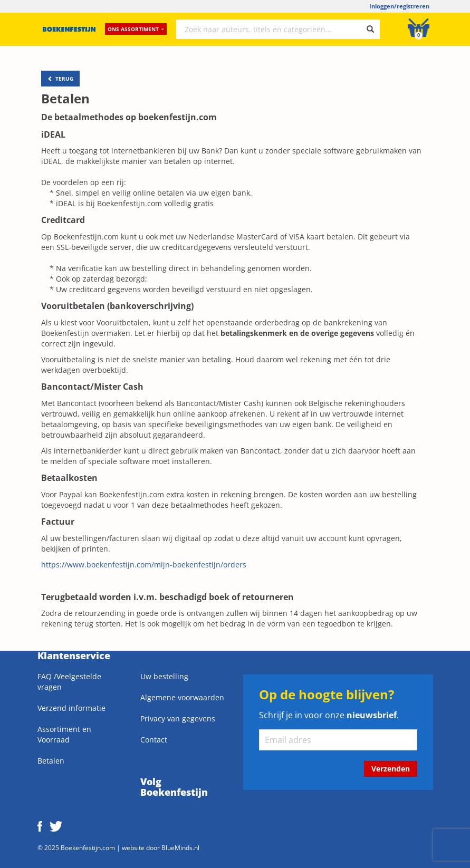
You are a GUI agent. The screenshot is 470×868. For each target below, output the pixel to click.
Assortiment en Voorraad (64, 734)
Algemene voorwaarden (182, 697)
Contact (154, 740)
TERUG (60, 79)
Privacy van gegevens (178, 718)
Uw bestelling (164, 676)
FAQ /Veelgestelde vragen (69, 682)
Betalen (51, 761)
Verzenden (391, 769)
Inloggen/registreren (399, 6)
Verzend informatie (71, 708)
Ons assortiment (136, 29)
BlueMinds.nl (180, 847)
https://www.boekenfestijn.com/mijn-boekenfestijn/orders (144, 565)
